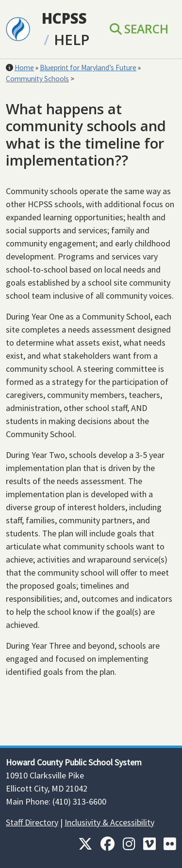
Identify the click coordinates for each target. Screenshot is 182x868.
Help (72, 39)
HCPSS (64, 18)
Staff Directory (32, 822)
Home (24, 68)
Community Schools (37, 79)
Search (139, 29)
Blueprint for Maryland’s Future (88, 68)
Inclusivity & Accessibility (109, 822)
